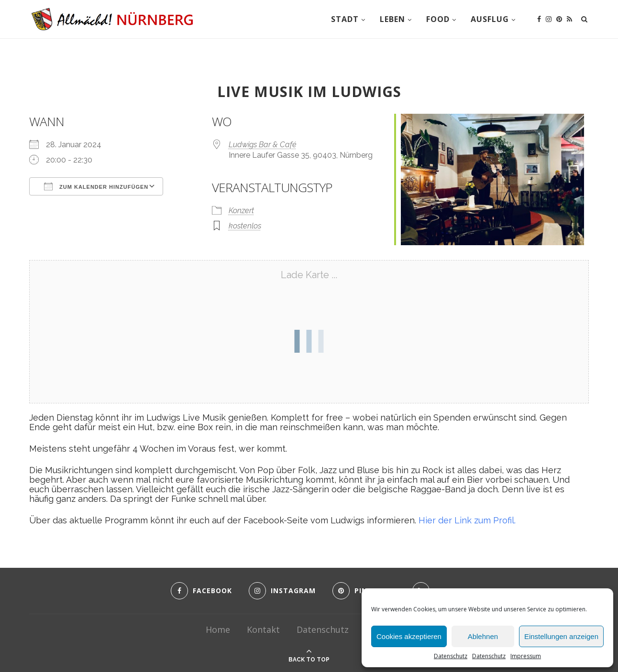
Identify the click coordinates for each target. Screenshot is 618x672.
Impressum (526, 656)
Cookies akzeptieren (409, 636)
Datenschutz (451, 656)
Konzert (241, 211)
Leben (392, 19)
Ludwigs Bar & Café (263, 145)
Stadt (345, 19)
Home (218, 629)
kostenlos (245, 226)
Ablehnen (483, 636)
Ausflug (490, 19)
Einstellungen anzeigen (561, 636)
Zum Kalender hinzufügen (96, 186)
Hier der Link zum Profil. (467, 520)
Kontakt (263, 629)
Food (438, 19)
